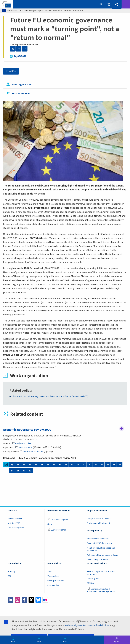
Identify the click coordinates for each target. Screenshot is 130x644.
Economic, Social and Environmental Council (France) (101, 590)
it (72, 465)
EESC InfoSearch (57, 530)
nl (102, 465)
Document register (58, 520)
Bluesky (38, 600)
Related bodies (20, 391)
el (48, 465)
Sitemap (12, 572)
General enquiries (16, 528)
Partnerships (53, 585)
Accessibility (109, 4)
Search (65, 641)
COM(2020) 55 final (22, 443)
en (54, 465)
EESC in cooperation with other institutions (101, 573)
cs (24, 465)
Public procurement (56, 581)
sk (12, 471)
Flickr (45, 600)
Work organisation (22, 85)
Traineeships (53, 576)
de (36, 465)
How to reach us (15, 519)
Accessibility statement (98, 560)
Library (51, 524)
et (42, 465)
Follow (122, 429)
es (18, 465)
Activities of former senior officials (103, 555)
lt (84, 465)
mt (96, 465)
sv (30, 471)
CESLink (90, 583)
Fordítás (11, 71)
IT (25, 49)
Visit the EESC (14, 523)
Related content (21, 94)
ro (120, 465)
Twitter (31, 600)
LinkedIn (10, 600)
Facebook (24, 600)
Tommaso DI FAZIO (31, 452)
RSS (10, 576)
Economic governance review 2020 (27, 430)
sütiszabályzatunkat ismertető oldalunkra (87, 625)
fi (24, 471)
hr (66, 465)
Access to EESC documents (99, 543)
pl (108, 465)
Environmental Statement (98, 523)
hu (90, 465)
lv (78, 465)
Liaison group (93, 579)
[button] (116, 4)
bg (12, 465)
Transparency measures (98, 539)
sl (18, 471)
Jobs (50, 572)
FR (19, 49)
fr (60, 465)
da (30, 465)
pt (114, 465)
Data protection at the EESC (99, 519)
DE (13, 49)
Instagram (17, 600)
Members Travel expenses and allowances (101, 549)
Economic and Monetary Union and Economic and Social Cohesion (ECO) (51, 397)
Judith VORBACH (24, 448)
